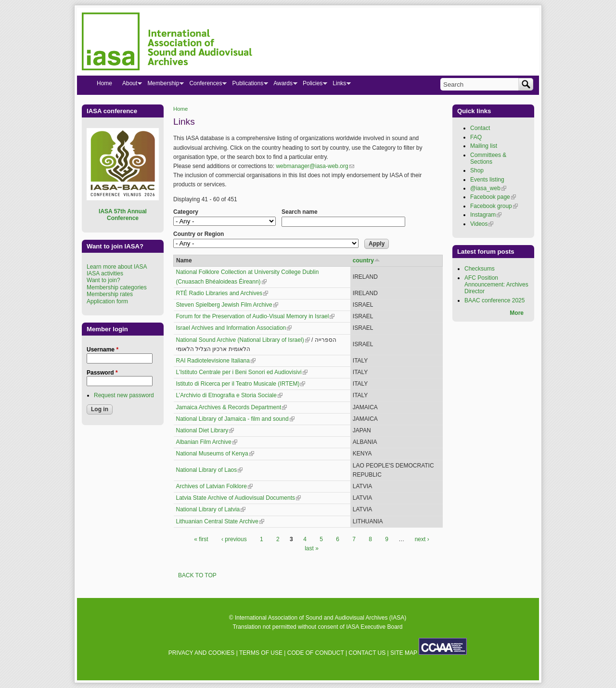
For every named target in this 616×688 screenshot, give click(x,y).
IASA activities (105, 273)
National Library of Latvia (211, 509)
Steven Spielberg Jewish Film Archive (227, 305)
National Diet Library (205, 430)
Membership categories (117, 287)
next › (422, 539)
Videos (482, 224)
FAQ (476, 137)
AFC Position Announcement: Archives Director (496, 285)
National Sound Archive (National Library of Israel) (243, 340)
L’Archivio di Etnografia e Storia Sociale (229, 395)
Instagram (486, 215)
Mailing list (484, 146)
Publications (247, 85)
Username (103, 350)
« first (201, 539)
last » (312, 548)
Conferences (205, 85)
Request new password (124, 395)
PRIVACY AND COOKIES (202, 653)
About (129, 85)
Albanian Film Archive (207, 442)
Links (339, 85)
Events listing (487, 180)
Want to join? (103, 280)
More (517, 313)
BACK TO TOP (197, 575)
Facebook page (493, 197)
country (366, 260)
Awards (283, 85)
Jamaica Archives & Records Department (232, 407)
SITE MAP (404, 653)
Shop (477, 170)
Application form (107, 301)
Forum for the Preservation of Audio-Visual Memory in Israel (256, 316)
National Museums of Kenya (215, 454)
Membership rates (110, 294)
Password (102, 373)
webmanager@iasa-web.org (315, 166)
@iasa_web (488, 188)
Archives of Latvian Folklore (214, 486)
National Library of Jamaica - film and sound (235, 419)
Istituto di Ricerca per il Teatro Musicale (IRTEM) (241, 384)
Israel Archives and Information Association (234, 328)
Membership (163, 85)
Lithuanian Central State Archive (220, 521)
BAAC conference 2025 (494, 300)
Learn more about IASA (117, 267)
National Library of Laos (210, 470)
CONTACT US (367, 653)
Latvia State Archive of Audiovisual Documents (238, 498)
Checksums (480, 269)
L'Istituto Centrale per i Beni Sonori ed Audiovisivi (242, 372)
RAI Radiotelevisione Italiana (216, 361)
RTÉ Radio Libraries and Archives (222, 293)
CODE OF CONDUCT (316, 653)
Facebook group (494, 206)
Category (186, 212)
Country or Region (199, 234)
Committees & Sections (488, 158)
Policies (312, 85)
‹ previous (234, 539)
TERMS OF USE (261, 653)
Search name (300, 212)
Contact (480, 128)
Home (180, 109)
